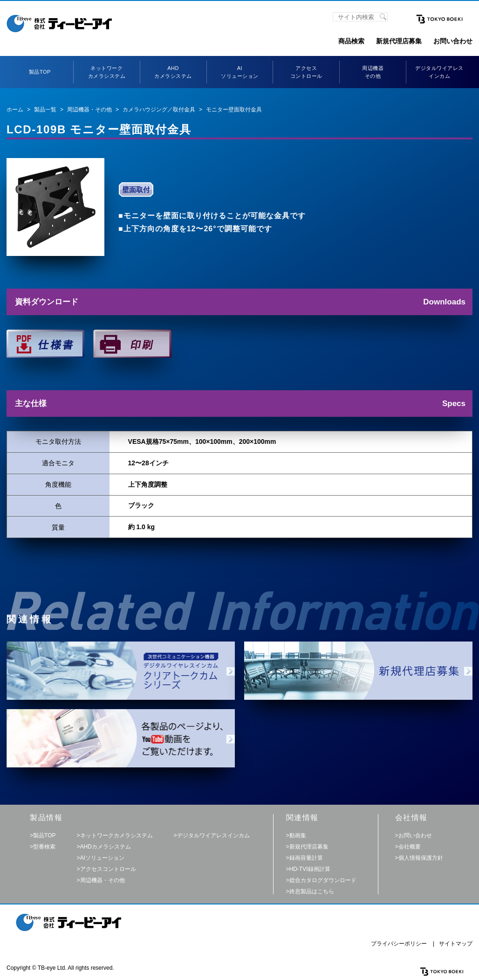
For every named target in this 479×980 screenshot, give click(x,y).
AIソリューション (102, 858)
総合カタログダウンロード (323, 880)
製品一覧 (45, 110)
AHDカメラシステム (106, 847)
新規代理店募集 (399, 41)
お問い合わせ (453, 41)
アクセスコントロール (108, 869)
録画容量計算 (306, 858)
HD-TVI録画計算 (310, 869)
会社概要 (410, 847)
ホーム (15, 110)
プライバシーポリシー (399, 944)
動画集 (298, 835)
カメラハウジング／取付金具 (159, 110)
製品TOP (40, 72)
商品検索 (351, 41)
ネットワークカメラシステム (116, 835)
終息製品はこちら (312, 891)
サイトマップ (456, 944)
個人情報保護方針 (421, 858)
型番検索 (44, 847)
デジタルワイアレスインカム (213, 835)
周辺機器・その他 (89, 110)
